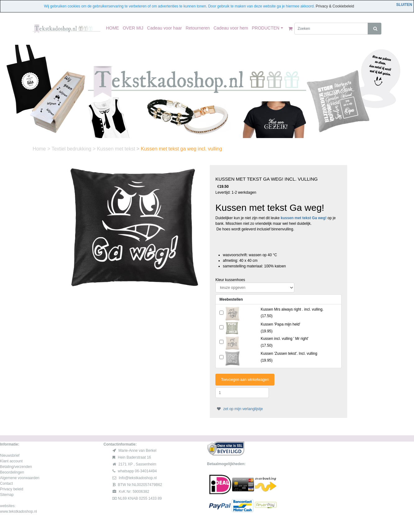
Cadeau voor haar (164, 28)
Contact (6, 483)
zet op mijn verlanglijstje (239, 409)
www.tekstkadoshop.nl (18, 511)
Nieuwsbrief (10, 456)
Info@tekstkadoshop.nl (138, 478)
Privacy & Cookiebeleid (335, 6)
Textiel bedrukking (72, 149)
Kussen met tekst (117, 149)
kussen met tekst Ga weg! (304, 218)
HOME (113, 28)
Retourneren (198, 28)
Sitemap (7, 495)
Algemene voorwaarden (20, 478)
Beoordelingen (12, 472)
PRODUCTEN (266, 28)
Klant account (11, 461)
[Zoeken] (331, 29)
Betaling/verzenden (16, 467)
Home (40, 149)
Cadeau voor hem (231, 28)
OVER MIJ (133, 28)
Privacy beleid (12, 489)
